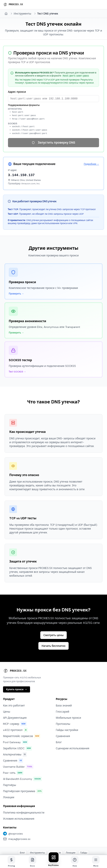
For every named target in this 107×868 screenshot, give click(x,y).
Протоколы (63, 700)
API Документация (15, 694)
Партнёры (10, 761)
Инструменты (22, 14)
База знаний (64, 682)
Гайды (84, 829)
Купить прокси (17, 666)
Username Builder (18, 743)
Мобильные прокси (69, 694)
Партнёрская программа (23, 767)
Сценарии (55, 829)
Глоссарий (63, 688)
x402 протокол (15, 706)
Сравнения (13, 737)
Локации (9, 774)
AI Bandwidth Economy (22, 755)
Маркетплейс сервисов (22, 712)
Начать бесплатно (53, 622)
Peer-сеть (13, 749)
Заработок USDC (17, 725)
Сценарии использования (73, 725)
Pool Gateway (16, 718)
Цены (7, 688)
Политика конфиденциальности (24, 789)
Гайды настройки (67, 706)
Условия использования (19, 795)
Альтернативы (15, 731)
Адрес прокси (17, 92)
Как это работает (14, 682)
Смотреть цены (53, 611)
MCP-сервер (15, 700)
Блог (59, 718)
